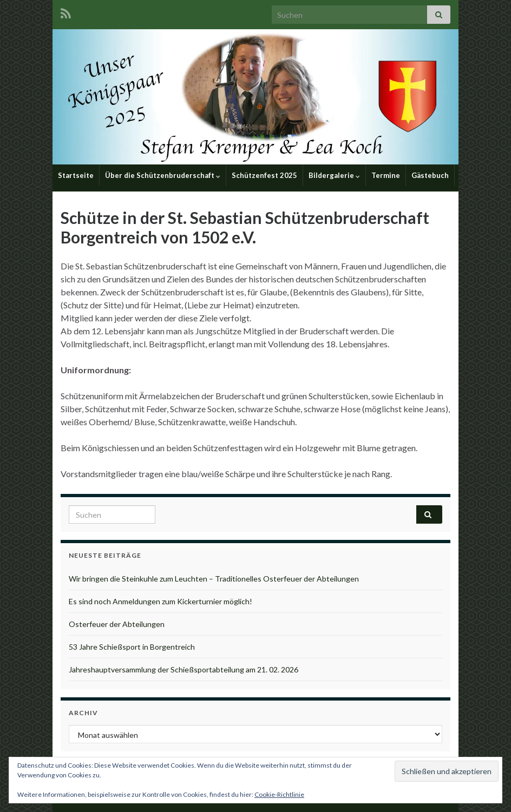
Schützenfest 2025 (264, 175)
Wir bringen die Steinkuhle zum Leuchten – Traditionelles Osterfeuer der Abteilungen (214, 579)
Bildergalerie (334, 175)
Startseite (76, 175)
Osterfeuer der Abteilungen (117, 624)
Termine (386, 175)
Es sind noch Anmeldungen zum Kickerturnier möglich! (160, 601)
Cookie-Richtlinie (279, 794)
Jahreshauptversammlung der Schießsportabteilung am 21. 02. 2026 (184, 669)
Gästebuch (430, 175)
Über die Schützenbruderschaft (163, 175)
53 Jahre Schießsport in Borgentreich (132, 647)
